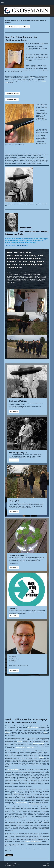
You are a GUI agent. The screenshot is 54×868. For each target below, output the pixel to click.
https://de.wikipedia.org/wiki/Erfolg (25, 748)
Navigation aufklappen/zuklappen (27, 2)
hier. (14, 282)
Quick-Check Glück (39, 743)
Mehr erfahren (14, 412)
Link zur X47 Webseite (13, 93)
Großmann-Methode (33, 727)
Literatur (31, 78)
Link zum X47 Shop (12, 100)
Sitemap (17, 864)
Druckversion (10, 864)
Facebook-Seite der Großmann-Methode (18, 27)
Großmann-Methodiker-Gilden (33, 841)
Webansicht (46, 865)
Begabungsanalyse (35, 804)
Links (45, 732)
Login (47, 864)
